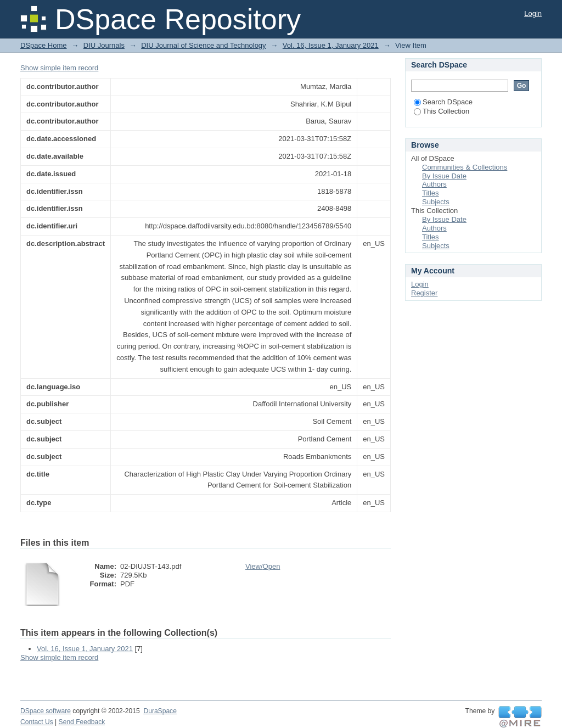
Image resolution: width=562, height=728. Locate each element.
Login (533, 13)
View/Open (263, 566)
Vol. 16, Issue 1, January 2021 (331, 45)
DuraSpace (160, 711)
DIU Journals (104, 45)
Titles (431, 193)
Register (424, 293)
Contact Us (37, 722)
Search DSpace (443, 102)
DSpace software (46, 711)
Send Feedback (82, 722)
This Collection (442, 111)
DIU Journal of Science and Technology (203, 45)
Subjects (436, 202)
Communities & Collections (465, 167)
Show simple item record (59, 68)
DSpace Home (44, 45)
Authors (434, 184)
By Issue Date (444, 176)
